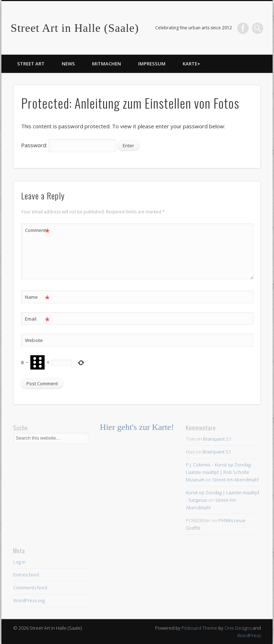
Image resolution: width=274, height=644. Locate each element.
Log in (19, 562)
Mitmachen (106, 64)
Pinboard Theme (199, 628)
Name (37, 297)
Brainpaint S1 (217, 439)
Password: (69, 145)
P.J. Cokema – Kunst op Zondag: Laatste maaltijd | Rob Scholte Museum (219, 472)
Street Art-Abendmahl (235, 480)
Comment (37, 230)
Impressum (152, 64)
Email (37, 319)
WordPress (249, 635)
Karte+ (191, 64)
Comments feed (30, 588)
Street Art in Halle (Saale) (75, 28)
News (68, 64)
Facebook (243, 28)
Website (34, 340)
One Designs (238, 628)
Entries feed (26, 575)
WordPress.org (29, 600)
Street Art (31, 64)
